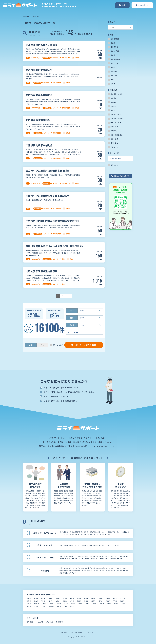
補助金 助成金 (27, 16)
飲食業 (113, 55)
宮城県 (50, 598)
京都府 (108, 601)
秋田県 (58, 598)
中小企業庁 (40, 622)
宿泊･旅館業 (115, 39)
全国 (65, 606)
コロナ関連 (114, 139)
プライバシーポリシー (77, 632)
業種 (72, 318)
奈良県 (29, 604)
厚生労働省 (50, 622)
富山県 (36, 601)
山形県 (65, 598)
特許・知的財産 (116, 123)
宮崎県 (43, 606)
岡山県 (59, 604)
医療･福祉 (114, 71)
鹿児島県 (51, 606)
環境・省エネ (115, 143)
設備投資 (114, 106)
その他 (113, 84)
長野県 (65, 601)
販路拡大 (114, 98)
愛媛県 (95, 604)
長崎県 (123, 604)
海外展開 (114, 102)
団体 (42, 345)
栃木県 (86, 598)
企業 (31, 345)
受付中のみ (114, 165)
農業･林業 (114, 76)
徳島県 (80, 604)
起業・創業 (114, 127)
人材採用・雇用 (116, 114)
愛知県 (86, 601)
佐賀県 (116, 604)
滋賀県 (101, 601)
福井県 (50, 601)
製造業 (113, 43)
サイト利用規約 (63, 632)
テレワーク (114, 147)
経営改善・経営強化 (117, 94)
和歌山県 (37, 604)
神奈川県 (123, 598)
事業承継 (114, 131)
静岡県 (79, 601)
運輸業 (113, 67)
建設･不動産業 (115, 59)
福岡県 (109, 604)
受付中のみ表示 (58, 345)
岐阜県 (72, 601)
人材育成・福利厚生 (117, 119)
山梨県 (58, 601)
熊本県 (29, 606)
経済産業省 (30, 622)
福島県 (72, 598)
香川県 (88, 604)
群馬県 (93, 598)
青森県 (36, 598)
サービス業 (114, 63)
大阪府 (115, 601)
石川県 (43, 601)
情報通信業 (114, 47)
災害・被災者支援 (117, 135)
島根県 (52, 604)
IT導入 (113, 110)
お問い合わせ (91, 632)
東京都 (115, 598)
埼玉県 (101, 598)
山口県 (73, 604)
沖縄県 (59, 606)
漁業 (112, 80)
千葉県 (108, 598)
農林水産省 (59, 622)
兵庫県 (122, 601)
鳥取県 (45, 604)
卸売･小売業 (115, 51)
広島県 (66, 604)
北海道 (29, 598)
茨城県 (79, 598)
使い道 (72, 325)
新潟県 (29, 601)
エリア (72, 311)
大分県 (36, 606)
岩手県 (43, 598)
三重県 (93, 601)
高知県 (102, 604)
